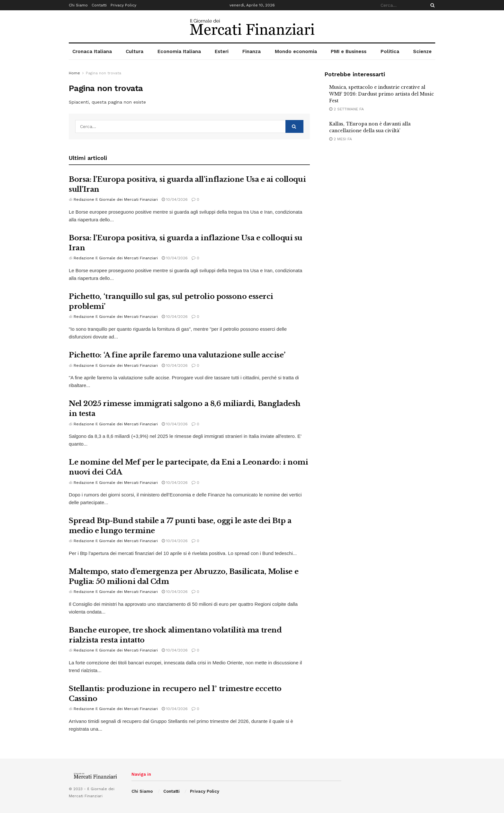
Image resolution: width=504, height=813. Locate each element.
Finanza (252, 51)
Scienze (422, 51)
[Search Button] (431, 5)
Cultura (135, 51)
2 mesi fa (341, 139)
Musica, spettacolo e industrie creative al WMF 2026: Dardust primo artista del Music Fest (382, 94)
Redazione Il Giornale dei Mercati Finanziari (116, 199)
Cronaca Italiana (92, 51)
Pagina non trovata (104, 73)
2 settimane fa (346, 109)
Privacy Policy (123, 5)
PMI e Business (349, 51)
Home (74, 73)
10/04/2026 (175, 199)
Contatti (99, 5)
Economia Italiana (179, 51)
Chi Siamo (78, 5)
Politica (390, 51)
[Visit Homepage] (252, 26)
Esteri (222, 51)
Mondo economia (296, 51)
